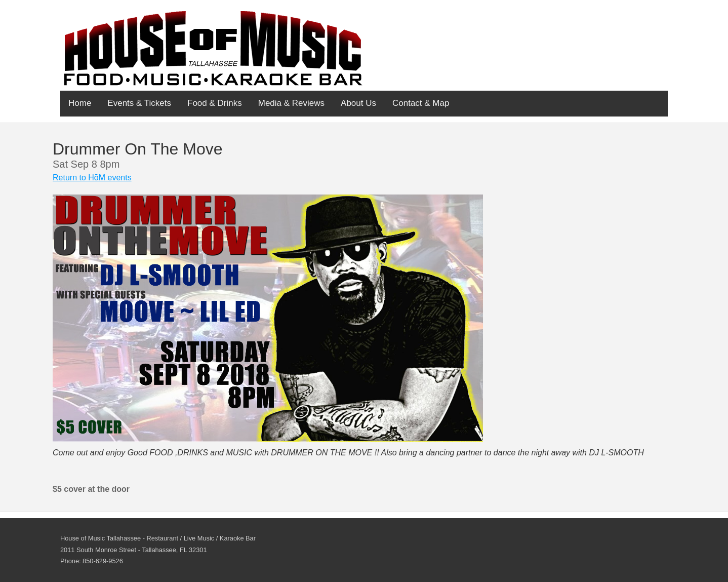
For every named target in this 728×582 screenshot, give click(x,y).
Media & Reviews (291, 103)
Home (80, 103)
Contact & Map (421, 103)
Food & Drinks (215, 103)
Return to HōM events (92, 178)
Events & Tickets (139, 103)
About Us (358, 103)
